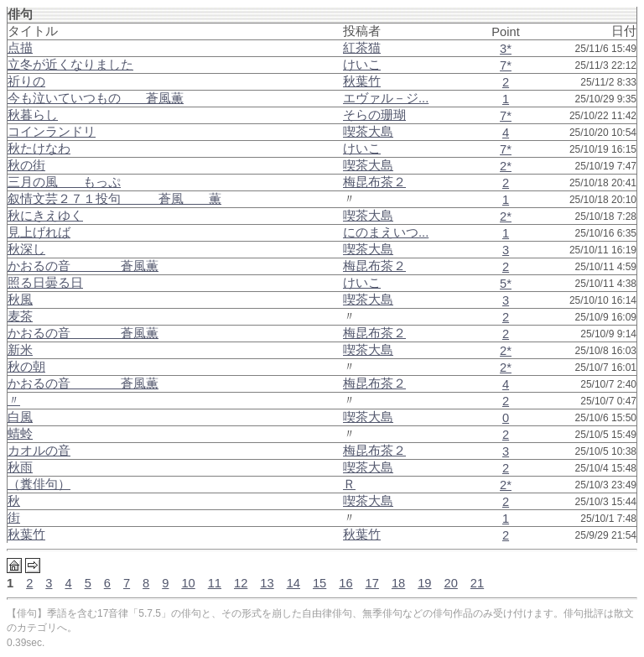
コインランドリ (52, 132)
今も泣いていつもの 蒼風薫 (96, 98)
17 (372, 583)
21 (477, 583)
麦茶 (20, 316)
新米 (20, 350)
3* (506, 49)
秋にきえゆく (45, 216)
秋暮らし (33, 115)
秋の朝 (26, 367)
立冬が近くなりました (70, 65)
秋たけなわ (39, 149)
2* (506, 166)
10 (188, 583)
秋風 (20, 300)
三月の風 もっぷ (64, 182)
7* (506, 65)
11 (215, 583)
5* (506, 284)
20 (451, 583)
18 (398, 583)
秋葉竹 (26, 534)
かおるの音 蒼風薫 (83, 266)
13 (267, 583)
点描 (20, 48)
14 (293, 583)
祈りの (26, 81)
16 (345, 583)
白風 (20, 417)
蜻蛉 (20, 434)
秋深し (26, 249)
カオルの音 (39, 451)
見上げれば (39, 232)
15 (319, 583)
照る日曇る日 (45, 283)
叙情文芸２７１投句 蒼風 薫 (114, 199)
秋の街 (26, 165)
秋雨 (20, 467)
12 (241, 583)
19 (424, 583)
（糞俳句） (39, 484)
